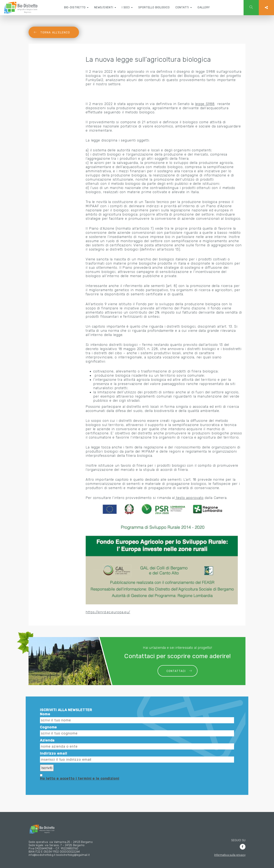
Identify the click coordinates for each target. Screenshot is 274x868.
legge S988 (205, 104)
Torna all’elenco (55, 33)
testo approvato (189, 498)
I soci (127, 8)
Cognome (48, 727)
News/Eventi (105, 8)
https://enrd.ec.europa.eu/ (108, 612)
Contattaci (176, 671)
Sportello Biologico (154, 8)
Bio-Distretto (76, 8)
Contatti (184, 8)
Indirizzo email (53, 753)
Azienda (47, 740)
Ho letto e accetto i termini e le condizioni (80, 779)
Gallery (204, 8)
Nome (45, 714)
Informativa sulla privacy (230, 855)
